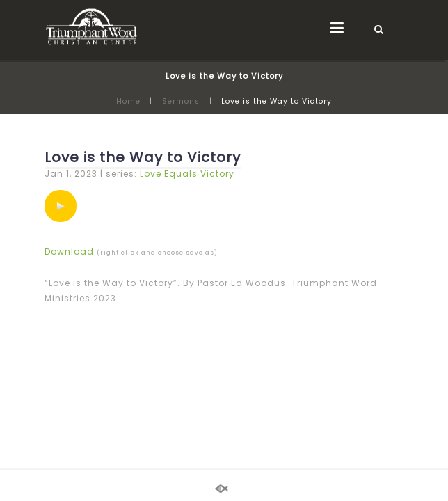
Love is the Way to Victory (143, 157)
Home (128, 101)
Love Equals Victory (187, 174)
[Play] (61, 206)
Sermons (181, 101)
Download (69, 252)
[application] (61, 206)
